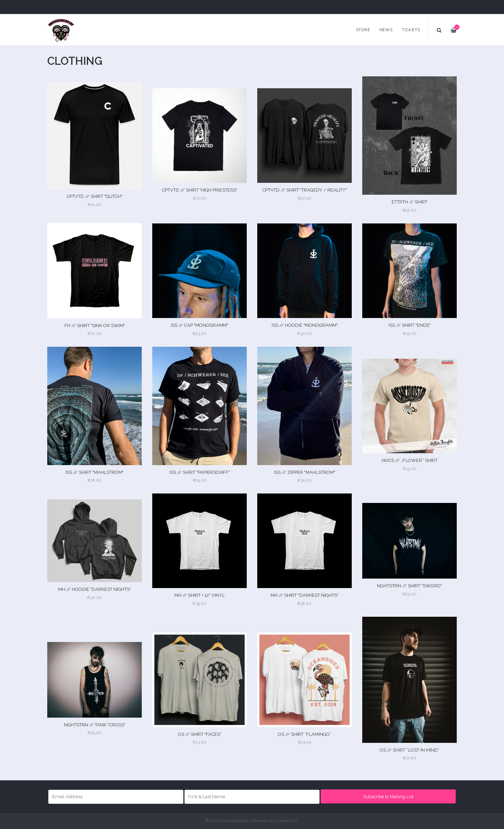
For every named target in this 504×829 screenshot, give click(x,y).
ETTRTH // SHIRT (409, 202)
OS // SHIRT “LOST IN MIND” (410, 750)
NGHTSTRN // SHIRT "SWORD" (409, 586)
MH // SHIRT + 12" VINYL (199, 595)
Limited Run (286, 821)
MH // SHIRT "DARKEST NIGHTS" (304, 595)
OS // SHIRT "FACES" (199, 734)
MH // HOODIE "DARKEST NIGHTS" (94, 589)
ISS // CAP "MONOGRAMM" (199, 325)
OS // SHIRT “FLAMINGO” (305, 734)
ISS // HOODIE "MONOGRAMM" (305, 325)
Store (363, 30)
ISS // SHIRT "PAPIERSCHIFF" (200, 472)
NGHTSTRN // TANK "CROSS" (95, 725)
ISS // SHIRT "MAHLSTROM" (94, 472)
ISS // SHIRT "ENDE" (410, 325)
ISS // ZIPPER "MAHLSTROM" (305, 472)
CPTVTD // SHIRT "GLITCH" (94, 196)
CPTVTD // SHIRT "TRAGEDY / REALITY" (305, 190)
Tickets (411, 30)
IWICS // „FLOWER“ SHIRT (409, 460)
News (386, 30)
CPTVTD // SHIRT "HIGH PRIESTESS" (200, 190)
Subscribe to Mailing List (388, 797)
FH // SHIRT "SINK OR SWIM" (95, 326)
